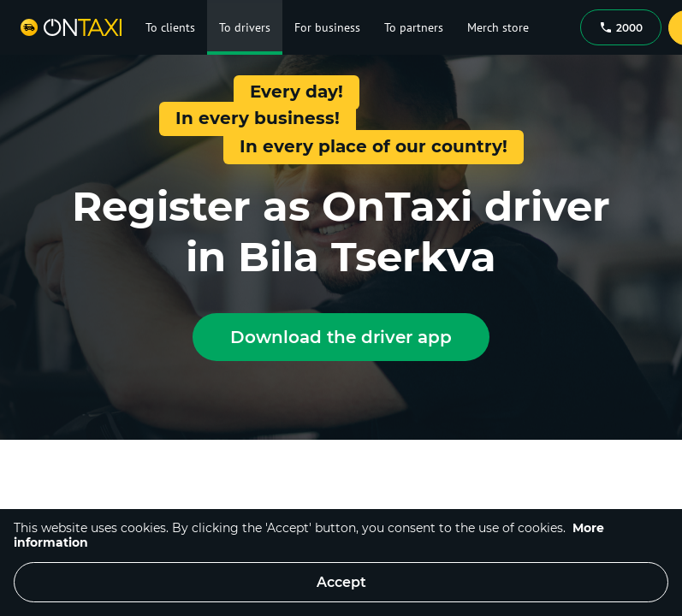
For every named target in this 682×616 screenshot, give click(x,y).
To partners (414, 27)
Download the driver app (341, 337)
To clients (170, 27)
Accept (341, 582)
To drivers (245, 27)
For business (327, 27)
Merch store (498, 27)
